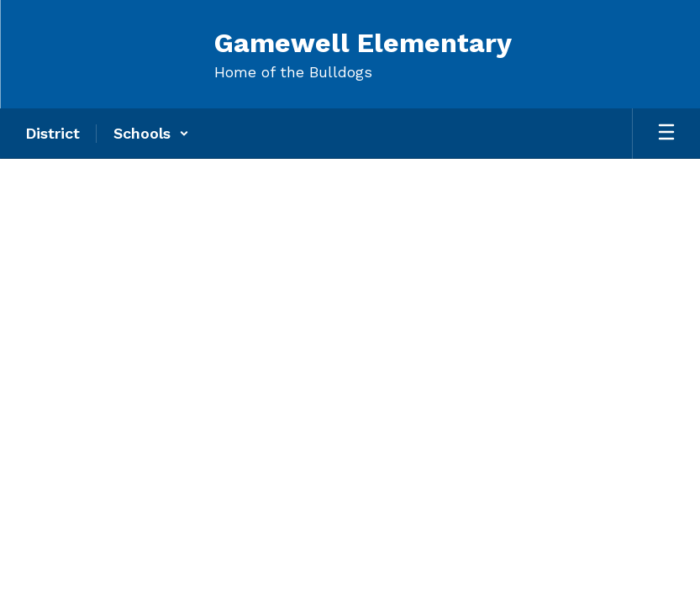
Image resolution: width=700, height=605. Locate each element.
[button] (151, 134)
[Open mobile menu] (666, 134)
